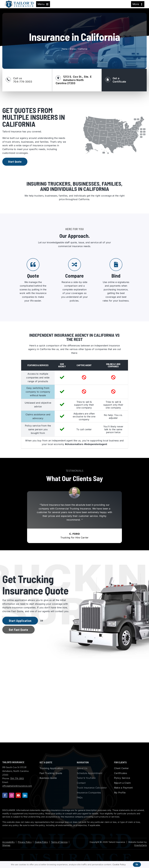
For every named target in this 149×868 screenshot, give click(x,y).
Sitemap (6, 845)
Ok (137, 864)
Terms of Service (59, 842)
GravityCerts (140, 845)
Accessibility (8, 842)
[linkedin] (25, 795)
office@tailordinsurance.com (17, 786)
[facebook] (5, 795)
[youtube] (18, 795)
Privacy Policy (25, 842)
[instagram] (12, 795)
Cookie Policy (41, 842)
